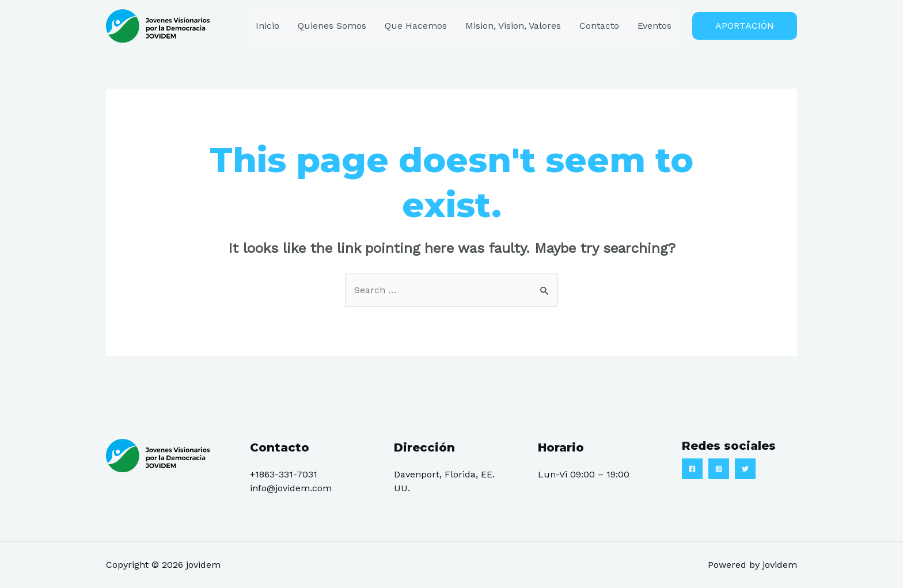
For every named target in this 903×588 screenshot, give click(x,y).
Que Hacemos (416, 26)
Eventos (655, 26)
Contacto (599, 26)
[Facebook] (692, 469)
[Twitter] (745, 469)
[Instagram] (719, 469)
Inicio (268, 26)
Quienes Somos (332, 26)
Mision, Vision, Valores (513, 26)
